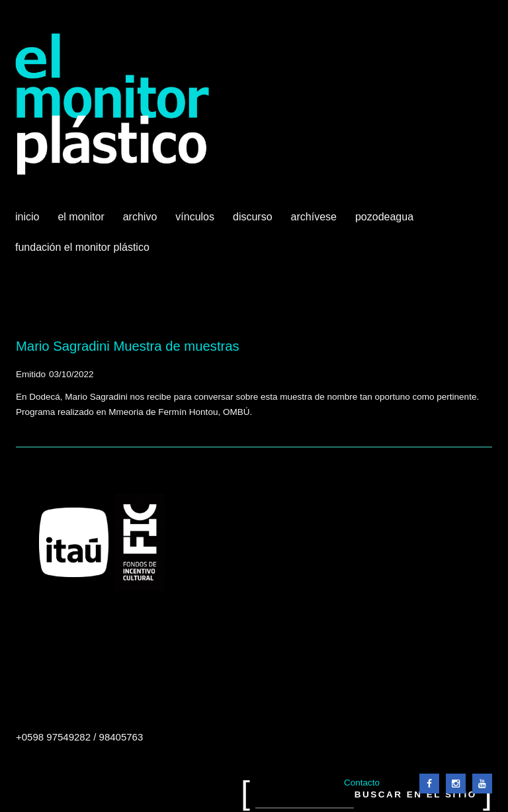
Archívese (314, 217)
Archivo (142, 222)
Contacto (362, 783)
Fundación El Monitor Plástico (82, 247)
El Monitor (82, 222)
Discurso (253, 217)
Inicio (27, 217)
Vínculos (196, 222)
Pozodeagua (386, 222)
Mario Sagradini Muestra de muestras (128, 346)
